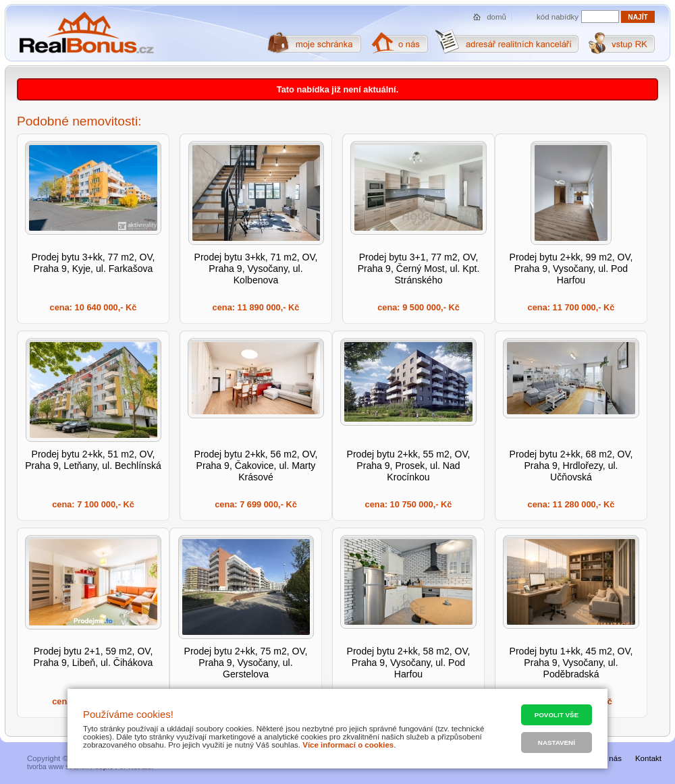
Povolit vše (557, 715)
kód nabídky (558, 17)
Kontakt (648, 758)
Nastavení (557, 743)
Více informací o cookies (348, 745)
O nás (611, 758)
